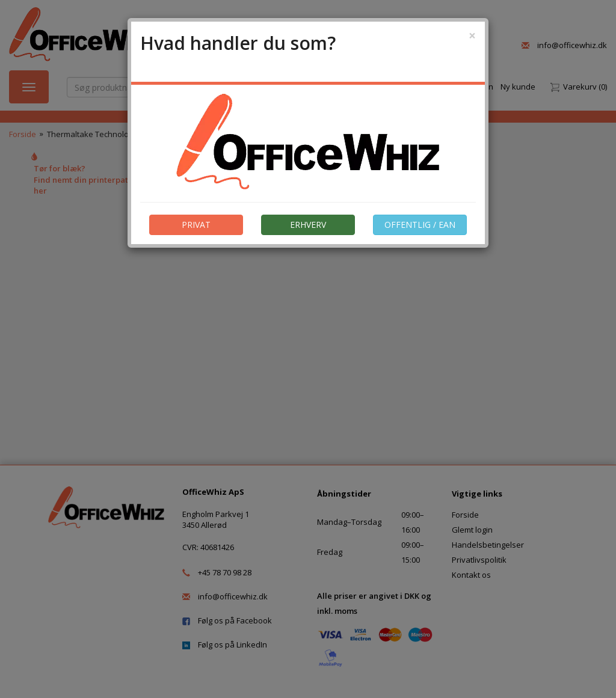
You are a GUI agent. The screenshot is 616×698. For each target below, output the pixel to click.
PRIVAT (196, 225)
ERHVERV (308, 225)
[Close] (472, 36)
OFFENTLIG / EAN (420, 225)
